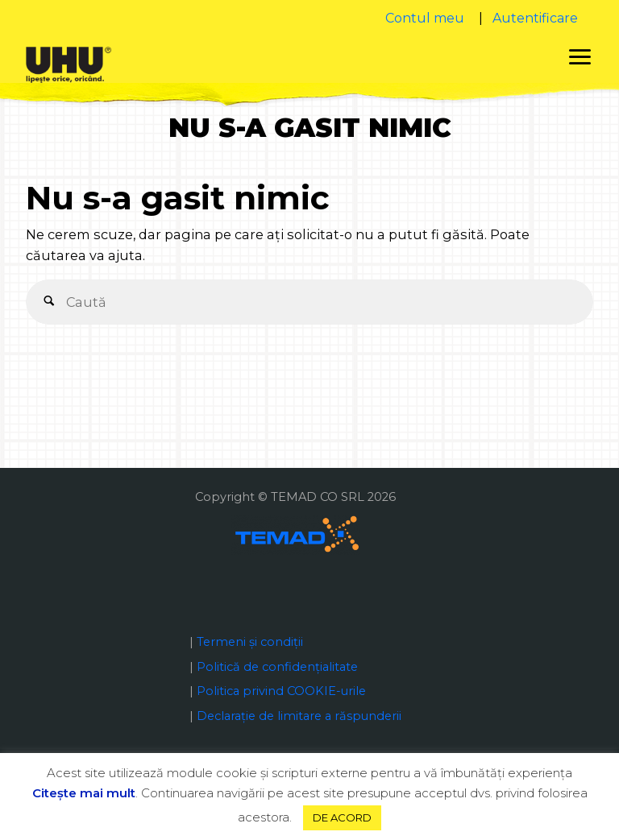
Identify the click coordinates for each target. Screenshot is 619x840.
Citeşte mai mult (84, 793)
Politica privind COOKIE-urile (281, 691)
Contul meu (425, 18)
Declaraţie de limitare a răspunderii (299, 716)
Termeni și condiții (250, 642)
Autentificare (535, 18)
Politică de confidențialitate (277, 667)
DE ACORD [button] (342, 817)
